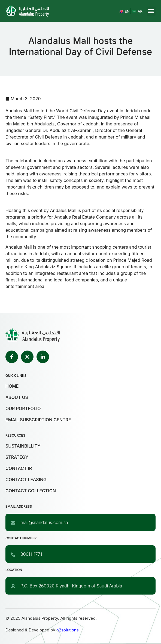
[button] (151, 11)
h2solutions (68, 630)
